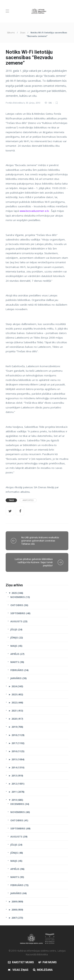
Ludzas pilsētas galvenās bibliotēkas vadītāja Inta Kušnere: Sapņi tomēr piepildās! (34, 562)
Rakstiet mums (23, 962)
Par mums (50, 962)
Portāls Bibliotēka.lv (15, 103)
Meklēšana (45, 970)
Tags (11, 500)
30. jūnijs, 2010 (33, 103)
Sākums (11, 32)
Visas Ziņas (20, 970)
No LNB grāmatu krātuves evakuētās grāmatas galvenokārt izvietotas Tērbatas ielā (40, 541)
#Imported (28, 500)
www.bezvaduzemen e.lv (34, 211)
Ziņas (23, 32)
